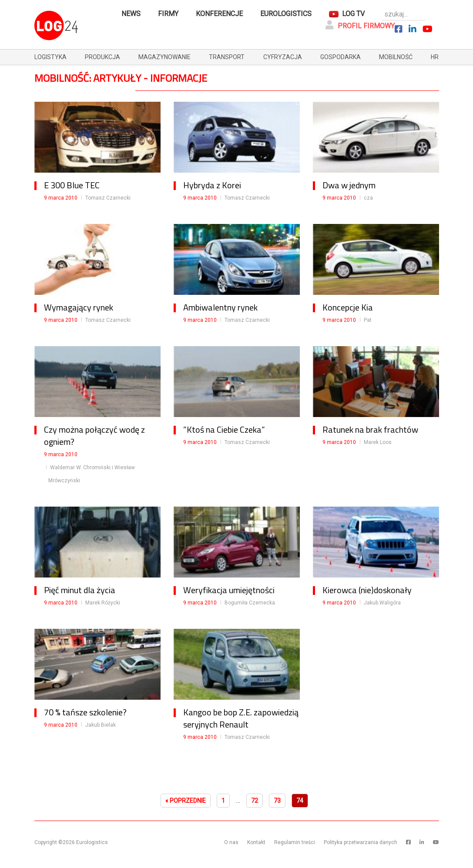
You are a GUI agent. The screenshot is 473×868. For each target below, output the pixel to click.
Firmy (168, 14)
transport (227, 57)
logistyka (50, 57)
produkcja (102, 57)
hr (435, 57)
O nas (231, 842)
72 (255, 801)
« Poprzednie (186, 801)
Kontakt (256, 842)
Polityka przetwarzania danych (361, 842)
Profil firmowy (360, 25)
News (131, 14)
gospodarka (340, 57)
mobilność (396, 57)
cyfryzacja (283, 57)
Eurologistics (286, 14)
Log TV (353, 14)
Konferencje (219, 14)
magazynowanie (164, 57)
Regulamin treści (295, 842)
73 (277, 801)
